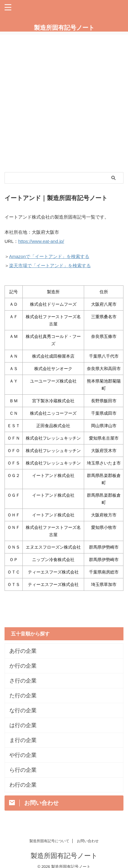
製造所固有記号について (49, 841)
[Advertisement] (64, 99)
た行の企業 (23, 696)
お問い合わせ (88, 841)
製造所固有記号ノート (64, 28)
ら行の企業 (23, 770)
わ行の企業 (23, 785)
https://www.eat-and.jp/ (41, 241)
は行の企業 (23, 725)
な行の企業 (23, 710)
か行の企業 (23, 666)
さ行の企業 (23, 681)
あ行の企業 (23, 651)
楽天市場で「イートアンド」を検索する (50, 266)
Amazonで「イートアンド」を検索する (49, 256)
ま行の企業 (23, 740)
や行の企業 (23, 755)
